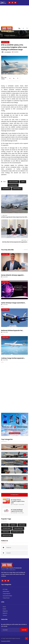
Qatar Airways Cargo (17, 532)
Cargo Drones (6, 598)
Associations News (7, 596)
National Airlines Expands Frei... (12, 330)
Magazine (5, 611)
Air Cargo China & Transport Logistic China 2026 (18, 501)
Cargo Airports (6, 594)
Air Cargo (5, 525)
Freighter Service (17, 189)
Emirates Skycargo (7, 535)
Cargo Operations (18, 528)
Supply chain (22, 525)
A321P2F (23, 182)
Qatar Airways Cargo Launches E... (13, 303)
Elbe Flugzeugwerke (13, 182)
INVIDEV (8, 641)
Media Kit (5, 613)
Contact (5, 615)
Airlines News (5, 42)
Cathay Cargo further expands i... (13, 358)
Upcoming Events (14, 495)
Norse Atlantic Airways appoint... (13, 275)
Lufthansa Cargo (13, 185)
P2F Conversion (6, 189)
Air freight (13, 525)
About (4, 607)
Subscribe (24, 630)
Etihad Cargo (6, 532)
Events (4, 609)
